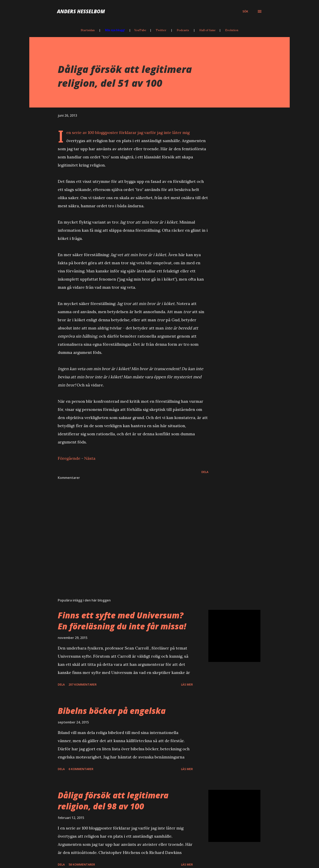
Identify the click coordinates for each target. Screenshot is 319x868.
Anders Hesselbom (81, 11)
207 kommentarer (83, 684)
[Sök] (245, 11)
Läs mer (187, 684)
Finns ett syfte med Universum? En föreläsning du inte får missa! (122, 621)
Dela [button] (205, 472)
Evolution (232, 30)
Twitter (161, 30)
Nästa (90, 458)
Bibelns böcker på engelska (112, 711)
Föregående (69, 458)
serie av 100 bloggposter (95, 132)
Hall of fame (208, 30)
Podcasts (183, 30)
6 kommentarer (81, 769)
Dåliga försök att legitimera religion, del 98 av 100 (113, 801)
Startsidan (88, 30)
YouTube (140, 30)
